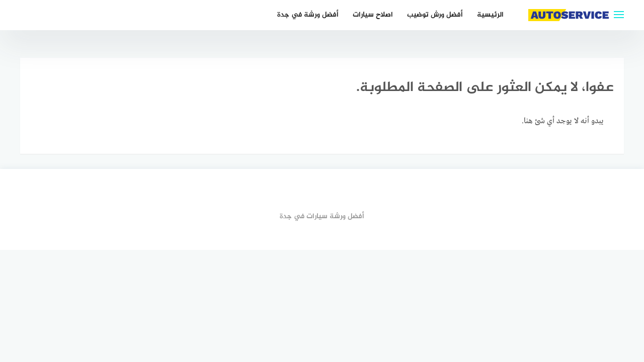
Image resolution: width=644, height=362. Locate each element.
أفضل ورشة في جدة (308, 15)
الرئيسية (490, 15)
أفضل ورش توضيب (435, 15)
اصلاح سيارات (373, 15)
